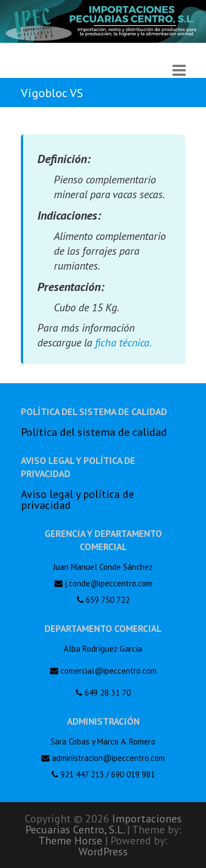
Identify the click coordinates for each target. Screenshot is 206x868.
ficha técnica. (123, 343)
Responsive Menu (179, 70)
